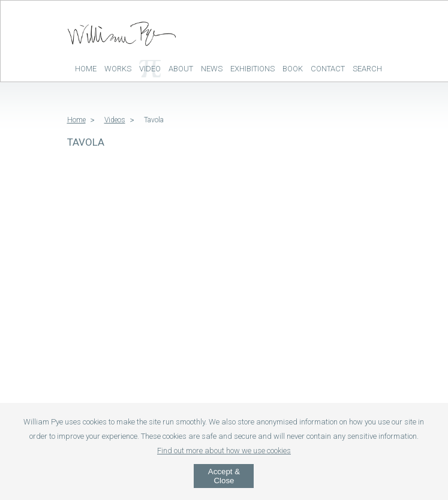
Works (118, 69)
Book (293, 69)
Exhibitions (252, 69)
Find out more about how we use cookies (224, 451)
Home (86, 69)
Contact (328, 69)
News (212, 69)
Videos (115, 120)
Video (150, 69)
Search (367, 69)
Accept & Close (224, 476)
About (181, 69)
